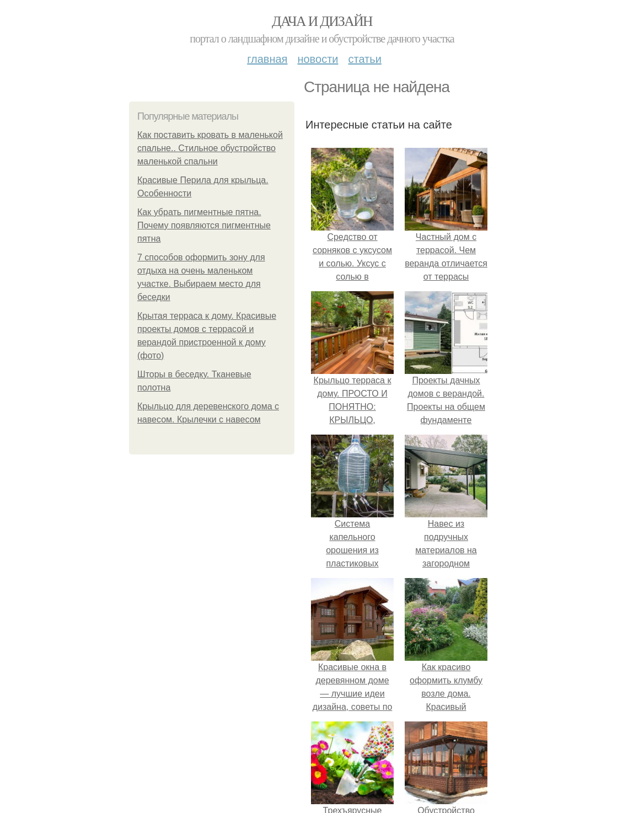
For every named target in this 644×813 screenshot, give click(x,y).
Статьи (364, 59)
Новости (318, 59)
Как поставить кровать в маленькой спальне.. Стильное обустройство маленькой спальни (210, 148)
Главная (267, 59)
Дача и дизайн (322, 21)
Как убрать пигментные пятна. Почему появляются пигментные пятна (204, 225)
